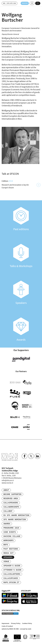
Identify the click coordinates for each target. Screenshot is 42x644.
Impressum (5, 623)
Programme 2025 (11, 528)
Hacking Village (12, 536)
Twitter (31, 456)
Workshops (9, 541)
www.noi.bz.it (7, 483)
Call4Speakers (11, 503)
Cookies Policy (27, 623)
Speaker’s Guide (12, 566)
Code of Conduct (7, 626)
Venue (6, 562)
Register (25, 3)
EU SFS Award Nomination (16, 515)
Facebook (25, 456)
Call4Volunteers (12, 574)
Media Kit (9, 553)
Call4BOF (8, 511)
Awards (21, 329)
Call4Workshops (11, 507)
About (6, 490)
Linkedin (38, 456)
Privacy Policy (16, 623)
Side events (10, 532)
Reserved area (11, 499)
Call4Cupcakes (11, 578)
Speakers (21, 293)
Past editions (21, 219)
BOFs (6, 545)
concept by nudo (26, 629)
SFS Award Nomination (15, 520)
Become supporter (12, 494)
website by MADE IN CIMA (10, 629)
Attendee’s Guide (12, 570)
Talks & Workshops (21, 256)
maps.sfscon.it (11, 583)
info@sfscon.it (8, 480)
